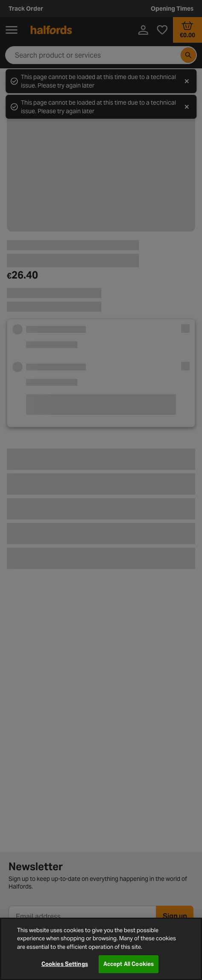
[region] (101, 949)
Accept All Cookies (129, 964)
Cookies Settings (65, 964)
